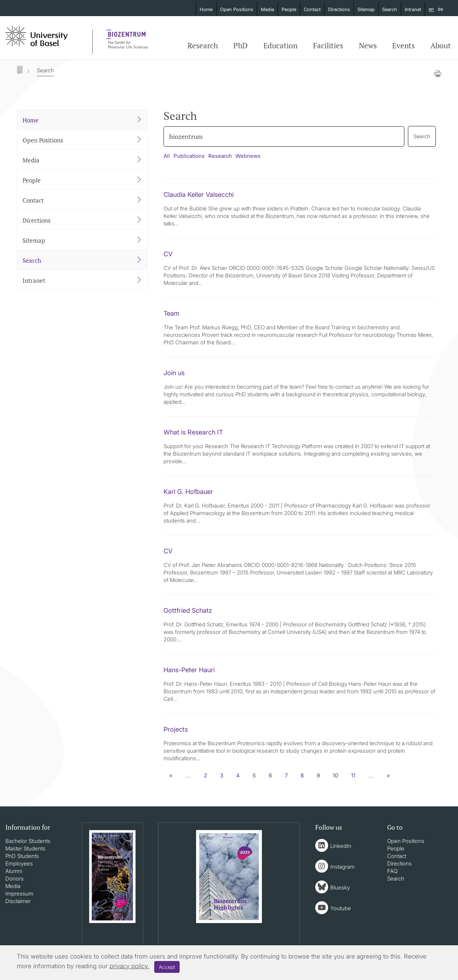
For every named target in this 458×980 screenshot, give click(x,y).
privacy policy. (129, 966)
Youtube (341, 908)
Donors (14, 879)
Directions (339, 9)
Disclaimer (18, 901)
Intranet (413, 9)
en (431, 9)
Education (280, 45)
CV (168, 254)
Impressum (19, 894)
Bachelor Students (28, 841)
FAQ (392, 871)
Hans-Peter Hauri (189, 670)
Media (267, 9)
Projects (176, 729)
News (368, 45)
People (289, 9)
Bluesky (340, 887)
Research (203, 45)
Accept (167, 967)
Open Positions (237, 9)
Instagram (342, 867)
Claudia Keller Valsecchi (199, 195)
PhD (240, 45)
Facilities (328, 45)
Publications (189, 156)
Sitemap (366, 9)
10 (335, 775)
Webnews (248, 156)
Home (206, 9)
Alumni (14, 871)
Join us (174, 373)
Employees (19, 863)
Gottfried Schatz (188, 610)
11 (353, 775)
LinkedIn (341, 846)
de (440, 9)
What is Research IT (193, 432)
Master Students (25, 848)
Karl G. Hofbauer (188, 492)
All (167, 156)
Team (172, 313)
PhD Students (22, 856)
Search (390, 9)
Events (403, 45)
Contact (312, 9)
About (441, 45)
